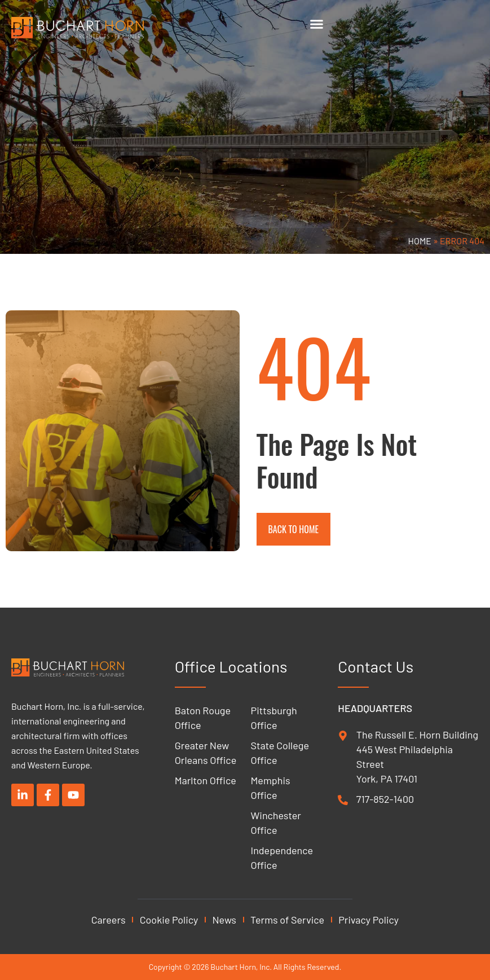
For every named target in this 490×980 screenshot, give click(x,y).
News (224, 920)
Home (420, 241)
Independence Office (282, 858)
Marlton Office (206, 780)
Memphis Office (271, 788)
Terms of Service (287, 920)
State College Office (280, 753)
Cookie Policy (169, 920)
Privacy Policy (368, 920)
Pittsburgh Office (274, 718)
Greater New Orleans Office (206, 753)
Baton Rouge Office (203, 718)
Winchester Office (276, 823)
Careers (109, 920)
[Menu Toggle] (317, 24)
